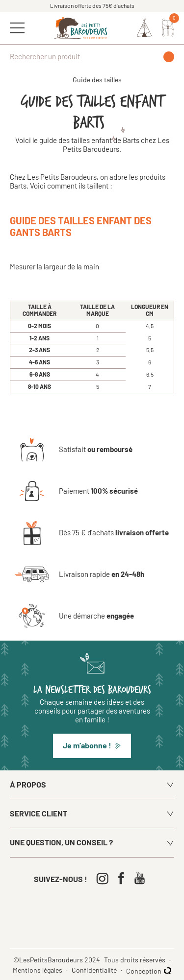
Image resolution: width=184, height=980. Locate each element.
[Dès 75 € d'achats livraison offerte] (92, 533)
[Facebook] (123, 878)
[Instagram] (105, 878)
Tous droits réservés (135, 960)
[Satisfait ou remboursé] (74, 450)
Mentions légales (38, 970)
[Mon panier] (168, 28)
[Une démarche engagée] (74, 616)
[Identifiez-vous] (145, 28)
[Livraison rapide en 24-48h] (79, 574)
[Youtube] (142, 878)
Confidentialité (95, 970)
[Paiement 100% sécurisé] (76, 491)
